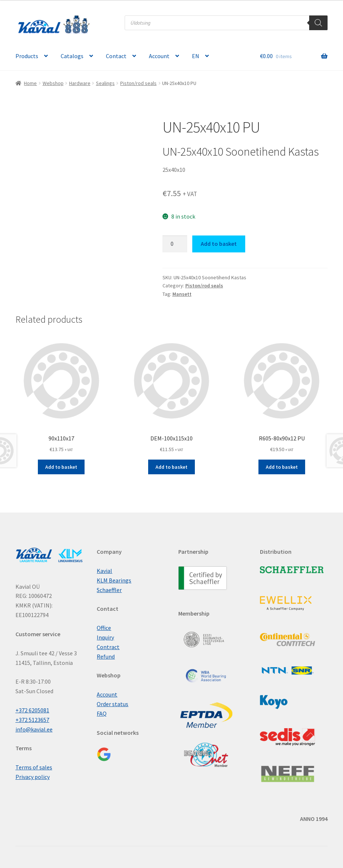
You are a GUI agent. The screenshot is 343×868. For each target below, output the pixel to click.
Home (30, 83)
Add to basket (219, 244)
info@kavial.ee (34, 729)
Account (159, 56)
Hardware (80, 83)
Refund (106, 656)
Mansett (182, 294)
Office (104, 628)
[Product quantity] (175, 244)
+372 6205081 (32, 710)
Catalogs (72, 56)
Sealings (105, 83)
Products (27, 56)
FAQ (102, 713)
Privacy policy (33, 777)
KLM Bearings (114, 580)
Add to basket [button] (61, 467)
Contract (108, 647)
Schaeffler (109, 590)
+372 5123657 (32, 720)
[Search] (318, 23)
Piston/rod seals (138, 83)
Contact (116, 56)
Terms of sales (34, 767)
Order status (112, 704)
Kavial (104, 571)
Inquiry (105, 637)
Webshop (53, 83)
